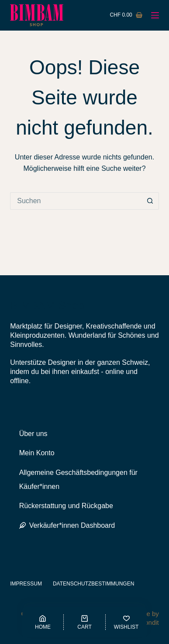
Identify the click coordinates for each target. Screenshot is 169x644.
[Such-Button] (150, 201)
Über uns (33, 434)
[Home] (43, 622)
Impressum (26, 584)
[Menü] (155, 15)
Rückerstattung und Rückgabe (66, 506)
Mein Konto (37, 453)
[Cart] (84, 622)
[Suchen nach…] (76, 201)
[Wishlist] (126, 622)
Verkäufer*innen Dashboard (67, 525)
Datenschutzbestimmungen (93, 584)
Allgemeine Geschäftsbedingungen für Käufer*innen (78, 480)
